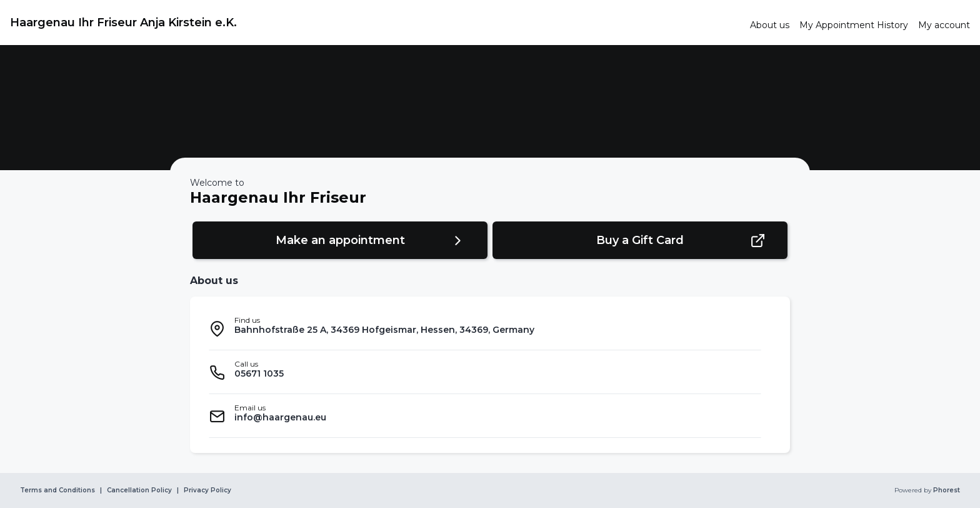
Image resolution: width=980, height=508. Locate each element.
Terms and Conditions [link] (57, 490)
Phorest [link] (946, 490)
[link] (375, 23)
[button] (340, 240)
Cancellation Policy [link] (139, 490)
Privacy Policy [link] (207, 490)
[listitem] (485, 328)
